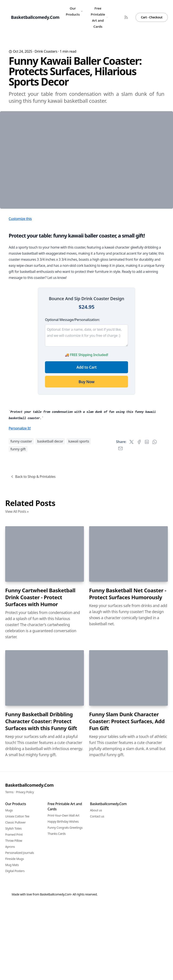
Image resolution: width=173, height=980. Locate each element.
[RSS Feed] (126, 17)
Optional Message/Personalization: (72, 396)
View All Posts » (17, 744)
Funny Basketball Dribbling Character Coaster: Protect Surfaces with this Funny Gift (41, 953)
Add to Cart (87, 443)
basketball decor (50, 673)
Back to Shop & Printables (33, 709)
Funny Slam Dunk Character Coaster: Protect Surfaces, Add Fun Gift (127, 953)
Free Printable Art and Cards (99, 17)
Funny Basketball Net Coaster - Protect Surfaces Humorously (128, 826)
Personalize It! (20, 660)
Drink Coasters (46, 51)
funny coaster (21, 673)
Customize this (20, 295)
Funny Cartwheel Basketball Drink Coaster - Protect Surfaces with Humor (40, 829)
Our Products (74, 11)
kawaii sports (79, 673)
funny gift (18, 681)
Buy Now (86, 457)
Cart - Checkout (152, 17)
